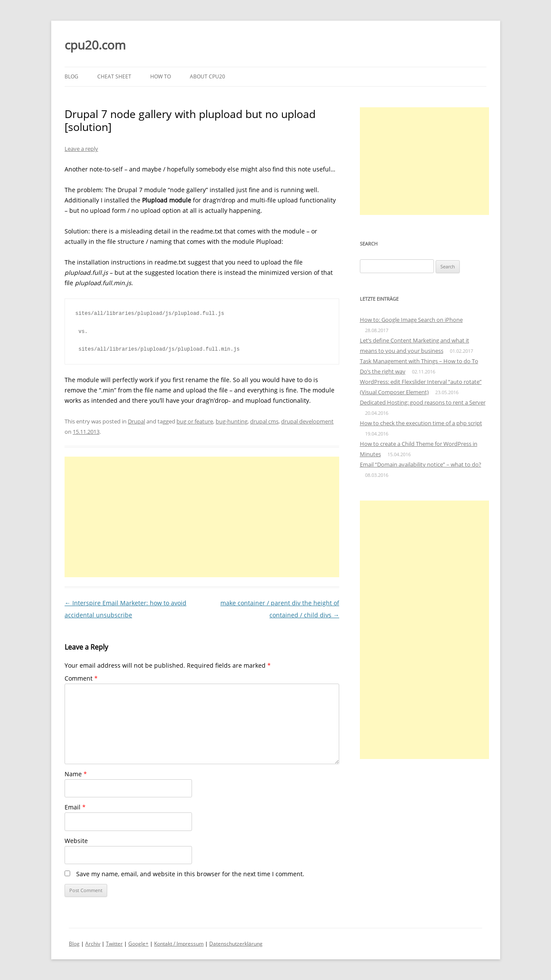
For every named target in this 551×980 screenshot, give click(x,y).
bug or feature (195, 421)
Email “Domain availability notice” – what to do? (421, 464)
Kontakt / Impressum (179, 944)
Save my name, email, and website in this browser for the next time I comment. (190, 874)
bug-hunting (232, 421)
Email (75, 807)
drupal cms (264, 421)
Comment (81, 678)
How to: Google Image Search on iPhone (411, 320)
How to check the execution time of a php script (421, 423)
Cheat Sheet (114, 76)
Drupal (136, 421)
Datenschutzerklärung (236, 944)
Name (76, 774)
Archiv (93, 944)
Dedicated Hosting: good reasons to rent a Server (423, 402)
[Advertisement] (202, 517)
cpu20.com (95, 45)
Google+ (138, 944)
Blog (71, 76)
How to (161, 76)
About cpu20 (207, 76)
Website (76, 841)
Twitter (114, 944)
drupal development (307, 421)
